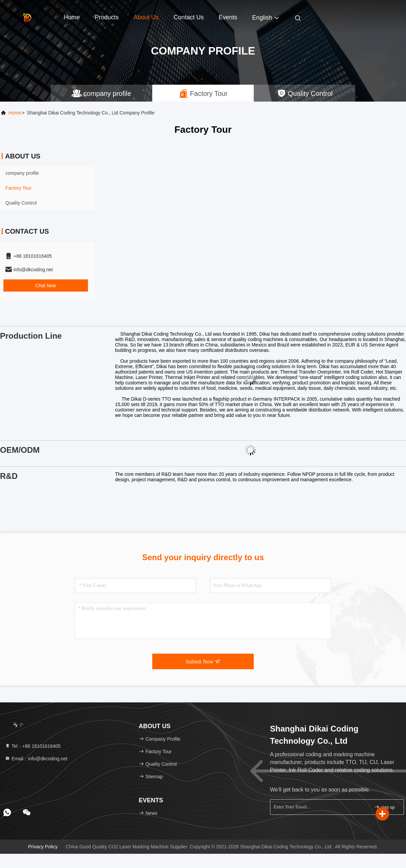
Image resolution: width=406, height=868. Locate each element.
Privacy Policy (43, 847)
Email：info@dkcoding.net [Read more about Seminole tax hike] (36, 759)
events (228, 17)
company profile (22, 173)
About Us (146, 17)
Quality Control (21, 203)
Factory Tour (19, 188)
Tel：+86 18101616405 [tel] (33, 746)
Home (72, 17)
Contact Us (189, 17)
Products (107, 17)
